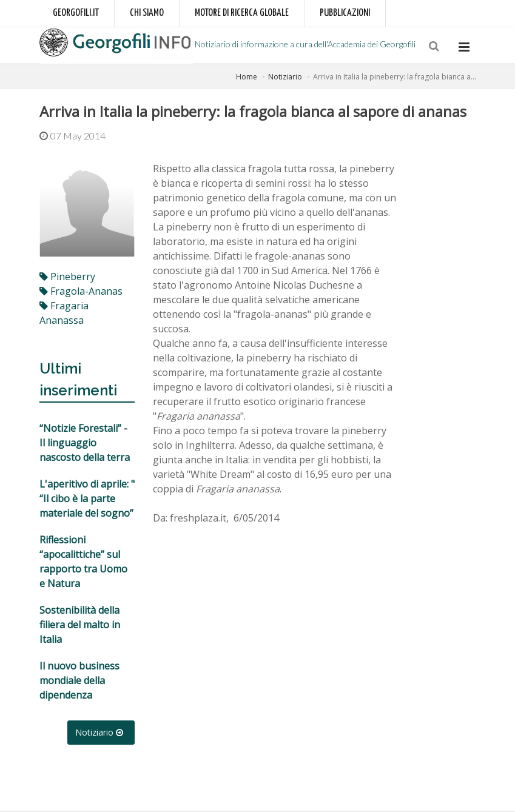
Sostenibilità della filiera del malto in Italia (80, 625)
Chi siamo (147, 13)
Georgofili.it (76, 13)
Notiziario (285, 77)
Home (247, 77)
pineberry (67, 277)
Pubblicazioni (345, 13)
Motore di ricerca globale (242, 13)
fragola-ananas (81, 291)
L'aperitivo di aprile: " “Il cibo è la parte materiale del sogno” (87, 498)
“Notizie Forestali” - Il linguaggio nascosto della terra (85, 443)
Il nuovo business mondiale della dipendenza (79, 680)
